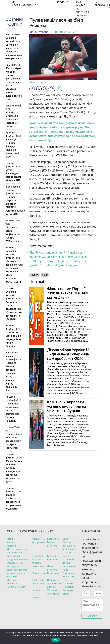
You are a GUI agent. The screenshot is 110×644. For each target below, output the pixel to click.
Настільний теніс (69, 568)
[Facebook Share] (32, 89)
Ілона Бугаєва (39, 32)
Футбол (10, 136)
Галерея (11, 546)
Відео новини (13, 187)
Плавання (52, 573)
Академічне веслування (38, 541)
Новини (16, 34)
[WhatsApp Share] (60, 89)
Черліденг (68, 590)
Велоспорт (69, 542)
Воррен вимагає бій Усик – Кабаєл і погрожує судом (13, 119)
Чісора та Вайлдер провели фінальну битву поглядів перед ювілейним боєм (11, 377)
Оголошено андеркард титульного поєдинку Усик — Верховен (14, 52)
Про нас (11, 580)
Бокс (8, 34)
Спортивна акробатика (69, 575)
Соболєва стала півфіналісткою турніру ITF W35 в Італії (14, 234)
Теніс (17, 221)
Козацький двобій (68, 561)
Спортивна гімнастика (38, 582)
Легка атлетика (52, 568)
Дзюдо (66, 556)
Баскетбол (53, 539)
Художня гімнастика (53, 592)
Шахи (66, 594)
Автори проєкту (16, 573)
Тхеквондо (69, 587)
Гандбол (10, 397)
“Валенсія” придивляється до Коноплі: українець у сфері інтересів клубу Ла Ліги (14, 272)
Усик (45, 275)
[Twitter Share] (39, 89)
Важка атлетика (52, 544)
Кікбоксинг (53, 559)
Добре (56, 640)
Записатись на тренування (15, 554)
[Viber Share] (53, 89)
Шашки (36, 597)
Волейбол (37, 556)
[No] (106, 636)
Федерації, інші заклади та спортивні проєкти (17, 566)
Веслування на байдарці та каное (69, 549)
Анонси (11, 542)
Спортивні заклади (17, 559)
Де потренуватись (17, 549)
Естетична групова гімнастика (38, 563)
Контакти (12, 577)
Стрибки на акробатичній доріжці (54, 583)
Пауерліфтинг (39, 573)
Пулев (35, 275)
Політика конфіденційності (16, 585)
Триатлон (68, 583)
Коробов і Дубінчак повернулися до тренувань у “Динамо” (13, 502)
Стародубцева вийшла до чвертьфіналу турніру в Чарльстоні (14, 441)
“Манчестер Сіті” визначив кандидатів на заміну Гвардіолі (13, 339)
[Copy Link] (46, 89)
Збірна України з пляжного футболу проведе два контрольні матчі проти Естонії (14, 471)
